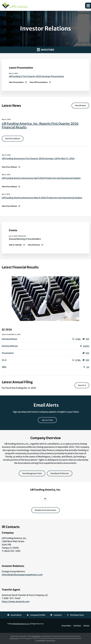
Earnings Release (9, 339)
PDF (86, 339)
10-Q (4, 360)
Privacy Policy (66, 626)
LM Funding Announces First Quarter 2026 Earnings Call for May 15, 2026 (38, 159)
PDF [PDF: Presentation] (86, 353)
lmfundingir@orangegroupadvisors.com (22, 575)
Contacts (58, 615)
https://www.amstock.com (16, 602)
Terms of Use (51, 640)
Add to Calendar (15, 245)
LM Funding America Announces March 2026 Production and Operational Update (42, 198)
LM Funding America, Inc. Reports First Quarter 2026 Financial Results (40, 125)
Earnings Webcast (10, 346)
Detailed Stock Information (45, 510)
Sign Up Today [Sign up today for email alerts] (47, 420)
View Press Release (13, 139)
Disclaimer (77, 626)
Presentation (8, 353)
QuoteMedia (36, 636)
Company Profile (38, 615)
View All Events (34, 245)
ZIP (86, 367)
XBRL (4, 367)
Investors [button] (46, 50)
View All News (80, 106)
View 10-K (82, 385)
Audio (85, 346)
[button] (88, 6)
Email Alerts (16, 615)
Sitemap (86, 626)
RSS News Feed (77, 615)
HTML (76, 339)
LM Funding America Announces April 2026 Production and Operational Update (41, 178)
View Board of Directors (60, 473)
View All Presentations (39, 82)
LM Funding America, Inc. (21, 624)
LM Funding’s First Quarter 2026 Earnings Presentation (36, 76)
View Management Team (32, 473)
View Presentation (16, 82)
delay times (14, 638)
